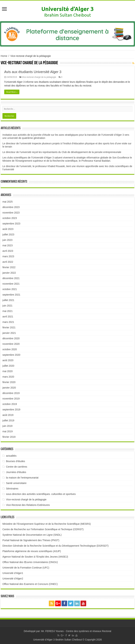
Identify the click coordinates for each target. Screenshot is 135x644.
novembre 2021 (11, 284)
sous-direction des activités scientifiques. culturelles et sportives (41, 494)
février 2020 (9, 382)
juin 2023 (7, 240)
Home (4, 56)
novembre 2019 (11, 399)
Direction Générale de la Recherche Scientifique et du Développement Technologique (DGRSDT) (56, 546)
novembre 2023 (11, 213)
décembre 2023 (11, 207)
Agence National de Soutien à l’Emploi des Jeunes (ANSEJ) (35, 557)
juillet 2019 (8, 420)
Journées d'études (16, 472)
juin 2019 (7, 426)
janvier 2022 (9, 273)
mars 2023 (8, 256)
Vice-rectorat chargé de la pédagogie (39, 77)
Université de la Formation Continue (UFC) (26, 568)
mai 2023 (8, 245)
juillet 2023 (8, 234)
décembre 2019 (11, 393)
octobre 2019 (10, 404)
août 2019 (8, 415)
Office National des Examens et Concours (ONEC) (30, 584)
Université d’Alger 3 (67, 9)
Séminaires (12, 489)
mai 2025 (8, 202)
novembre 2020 (11, 344)
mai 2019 (8, 431)
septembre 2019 (11, 410)
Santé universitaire (16, 483)
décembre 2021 (11, 278)
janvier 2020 (9, 388)
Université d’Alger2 (13, 579)
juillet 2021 (8, 300)
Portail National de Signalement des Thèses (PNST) (31, 540)
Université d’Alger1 (13, 573)
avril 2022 (8, 262)
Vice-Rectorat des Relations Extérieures (28, 505)
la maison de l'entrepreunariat (22, 478)
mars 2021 (8, 322)
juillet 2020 (8, 366)
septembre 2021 (11, 295)
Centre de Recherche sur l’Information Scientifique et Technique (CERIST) (43, 529)
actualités (11, 456)
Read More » (12, 92)
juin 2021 (7, 306)
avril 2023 (8, 251)
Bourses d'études (16, 461)
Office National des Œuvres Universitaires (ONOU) (30, 562)
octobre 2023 (10, 218)
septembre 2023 (11, 224)
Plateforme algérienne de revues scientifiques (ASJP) (32, 551)
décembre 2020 (11, 338)
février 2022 (9, 267)
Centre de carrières (17, 467)
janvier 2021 (9, 333)
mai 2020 (8, 371)
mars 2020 (8, 377)
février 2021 (9, 327)
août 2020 (8, 360)
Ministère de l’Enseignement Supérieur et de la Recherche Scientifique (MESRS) (47, 524)
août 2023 (8, 229)
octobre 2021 (10, 289)
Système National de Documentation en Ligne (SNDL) (32, 535)
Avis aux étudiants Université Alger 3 (33, 72)
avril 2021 (8, 317)
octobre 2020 (10, 349)
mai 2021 (8, 311)
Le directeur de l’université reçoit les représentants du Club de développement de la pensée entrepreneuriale (62, 152)
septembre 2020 (11, 355)
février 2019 (9, 437)
